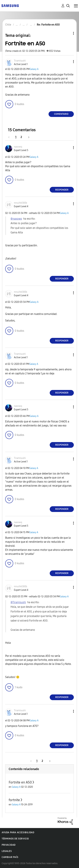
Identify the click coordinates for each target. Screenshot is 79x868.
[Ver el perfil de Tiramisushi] (20, 61)
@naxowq (16, 219)
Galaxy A (34, 69)
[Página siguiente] (28, 137)
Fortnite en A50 (20, 782)
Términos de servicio (15, 839)
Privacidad (9, 845)
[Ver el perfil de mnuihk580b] (21, 203)
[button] (68, 62)
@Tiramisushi (18, 602)
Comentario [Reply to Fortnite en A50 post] (61, 114)
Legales (7, 851)
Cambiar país (10, 857)
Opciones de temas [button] (68, 33)
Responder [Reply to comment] (62, 190)
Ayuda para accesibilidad (18, 832)
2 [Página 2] (21, 137)
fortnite (14, 800)
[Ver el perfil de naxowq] (18, 147)
